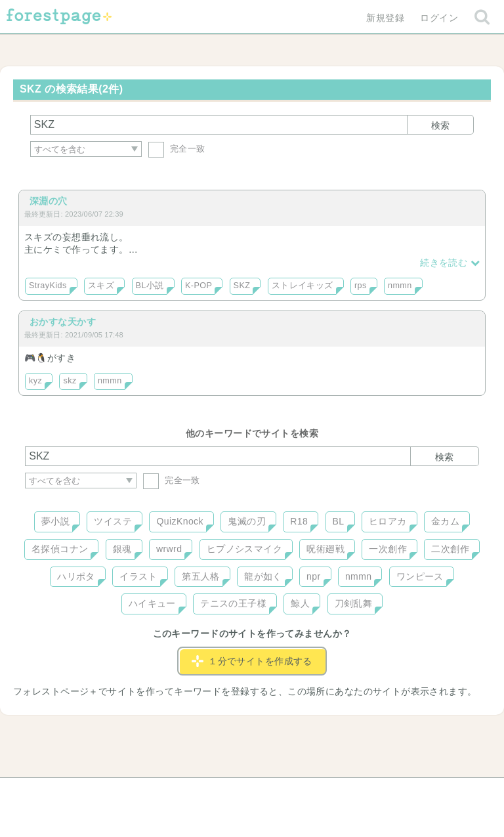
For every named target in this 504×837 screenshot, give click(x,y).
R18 (299, 521)
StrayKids (48, 286)
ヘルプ (84, 792)
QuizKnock (179, 521)
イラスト (138, 576)
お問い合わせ (157, 792)
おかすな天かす (63, 322)
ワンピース (420, 576)
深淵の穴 (49, 201)
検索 (440, 125)
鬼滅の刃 (247, 521)
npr (314, 576)
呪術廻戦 (325, 549)
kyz (35, 381)
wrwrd (169, 549)
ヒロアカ (388, 521)
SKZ (242, 286)
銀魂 (122, 549)
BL (339, 521)
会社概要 (303, 792)
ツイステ (113, 521)
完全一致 (177, 149)
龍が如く (263, 576)
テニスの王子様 (233, 603)
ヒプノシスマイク (244, 549)
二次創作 (450, 549)
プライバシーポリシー (394, 792)
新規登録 (385, 18)
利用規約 (234, 792)
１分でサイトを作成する (252, 661)
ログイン (439, 18)
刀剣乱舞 (354, 603)
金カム (445, 521)
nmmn (400, 286)
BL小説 (150, 286)
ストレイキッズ (303, 286)
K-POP (199, 286)
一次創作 (388, 549)
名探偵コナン (60, 549)
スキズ (101, 286)
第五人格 (201, 576)
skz (70, 381)
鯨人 (300, 603)
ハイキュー (152, 603)
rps (361, 286)
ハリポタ (76, 576)
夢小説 (55, 521)
